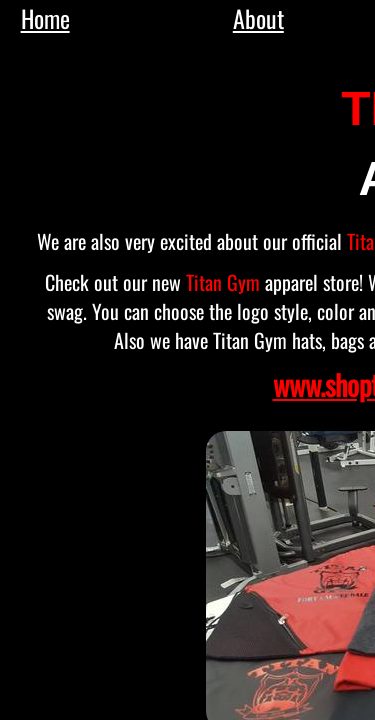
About (258, 18)
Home (45, 18)
